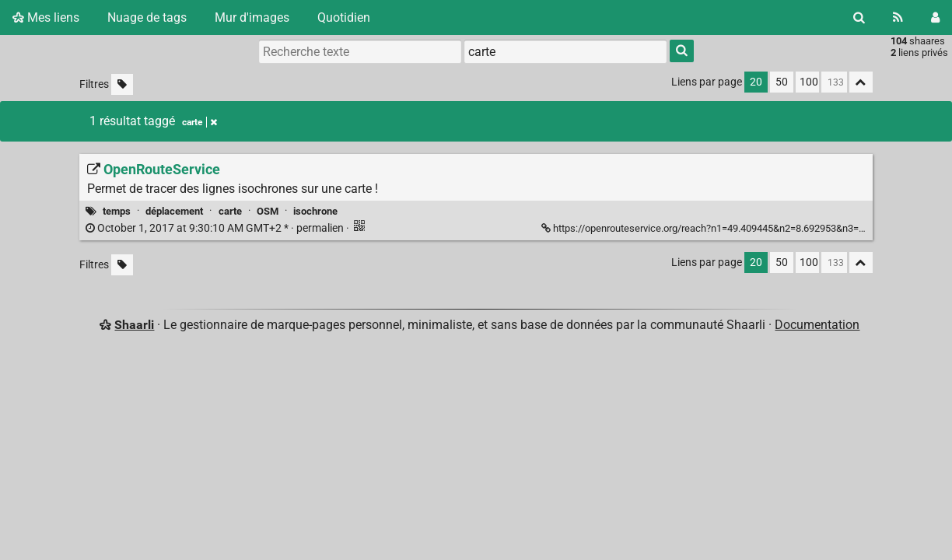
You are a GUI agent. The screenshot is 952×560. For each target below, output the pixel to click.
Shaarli (134, 325)
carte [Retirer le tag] (199, 122)
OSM (268, 211)
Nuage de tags (147, 17)
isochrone (315, 211)
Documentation (817, 325)
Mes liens (46, 17)
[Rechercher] (859, 17)
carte (230, 211)
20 (756, 82)
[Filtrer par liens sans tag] (122, 84)
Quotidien (344, 17)
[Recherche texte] (360, 51)
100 (809, 82)
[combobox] (565, 51)
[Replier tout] (861, 82)
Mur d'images (252, 17)
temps (117, 211)
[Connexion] (935, 17)
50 (782, 82)
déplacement (174, 211)
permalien (216, 228)
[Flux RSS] (898, 17)
